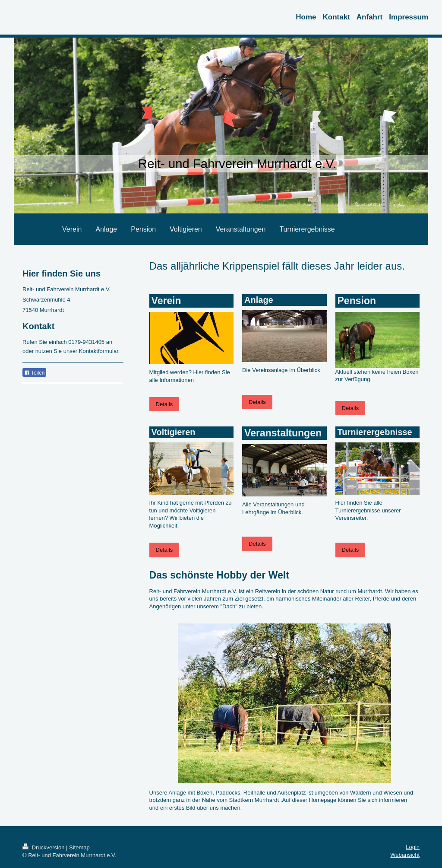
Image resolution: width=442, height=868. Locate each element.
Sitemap (79, 847)
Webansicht (405, 855)
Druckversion (44, 847)
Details (164, 404)
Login (413, 847)
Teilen (34, 373)
